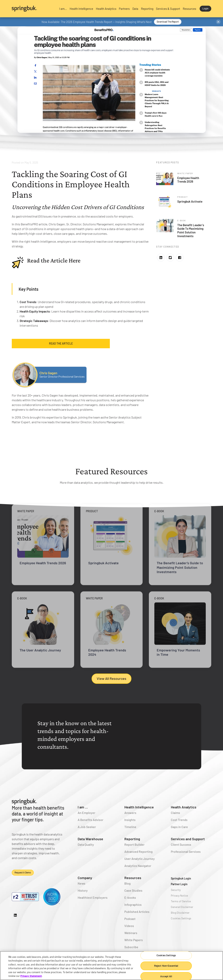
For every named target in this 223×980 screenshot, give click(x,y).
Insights (130, 820)
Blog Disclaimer (180, 913)
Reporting (132, 839)
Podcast (130, 919)
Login (205, 8)
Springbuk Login (181, 878)
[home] (33, 9)
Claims (175, 813)
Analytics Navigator (138, 866)
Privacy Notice (179, 895)
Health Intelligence (139, 807)
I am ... (83, 807)
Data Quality (86, 844)
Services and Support (188, 839)
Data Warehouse (90, 839)
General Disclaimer (182, 907)
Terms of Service (181, 901)
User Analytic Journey (140, 859)
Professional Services (186, 852)
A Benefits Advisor (91, 820)
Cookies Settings (181, 918)
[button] (63, 9)
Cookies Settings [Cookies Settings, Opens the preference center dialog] (166, 955)
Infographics (133, 905)
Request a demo (23, 872)
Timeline (130, 827)
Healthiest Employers (93, 897)
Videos (129, 926)
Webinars (131, 933)
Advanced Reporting (138, 852)
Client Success (181, 844)
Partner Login (179, 884)
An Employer (86, 813)
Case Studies (133, 890)
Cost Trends (179, 820)
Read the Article (61, 343)
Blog (127, 883)
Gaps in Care (179, 827)
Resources (133, 878)
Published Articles (137, 912)
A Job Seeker (87, 827)
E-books (130, 897)
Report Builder (134, 844)
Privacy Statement (31, 976)
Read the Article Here (54, 260)
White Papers (134, 940)
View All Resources (111, 678)
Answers (130, 813)
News (81, 883)
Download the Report (168, 22)
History (83, 890)
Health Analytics (184, 807)
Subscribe (131, 947)
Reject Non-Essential (166, 966)
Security (176, 890)
